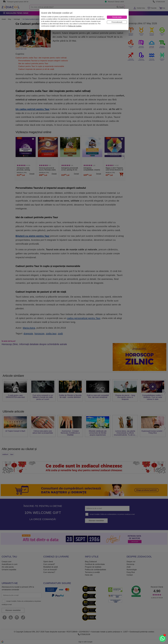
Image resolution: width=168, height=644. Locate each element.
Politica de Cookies (75, 26)
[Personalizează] (117, 22)
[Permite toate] (117, 17)
